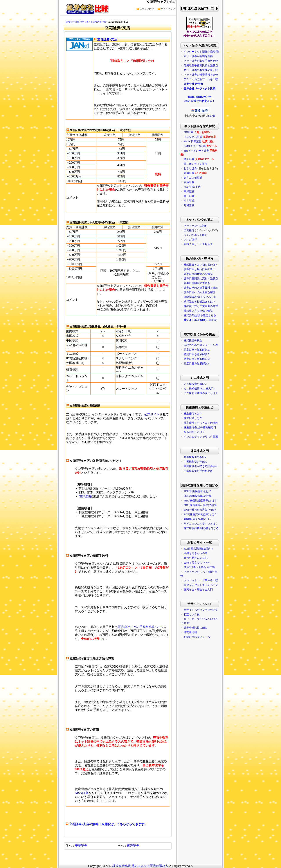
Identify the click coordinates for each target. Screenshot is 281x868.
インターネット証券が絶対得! (201, 52)
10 (182, 623)
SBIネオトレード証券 (196, 151)
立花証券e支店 (107, 39)
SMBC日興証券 (193, 141)
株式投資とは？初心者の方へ (201, 265)
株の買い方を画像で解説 (198, 311)
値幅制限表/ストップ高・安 (200, 297)
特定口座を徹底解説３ (197, 359)
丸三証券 (189, 196)
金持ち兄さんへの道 (196, 553)
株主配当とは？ (193, 418)
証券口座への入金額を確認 (200, 292)
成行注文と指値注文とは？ (200, 302)
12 (188, 623)
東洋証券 (133, 846)
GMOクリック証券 (195, 146)
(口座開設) (200, 320)
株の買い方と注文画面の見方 (201, 306)
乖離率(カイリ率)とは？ (198, 519)
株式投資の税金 (193, 340)
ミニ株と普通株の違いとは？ (201, 393)
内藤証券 (189, 173)
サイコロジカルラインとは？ (201, 524)
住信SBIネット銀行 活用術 (199, 567)
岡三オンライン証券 (196, 164)
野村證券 (189, 205)
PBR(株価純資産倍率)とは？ (200, 501)
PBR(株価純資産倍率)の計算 (200, 505)
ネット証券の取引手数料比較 (201, 61)
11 (185, 623)
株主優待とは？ (193, 414)
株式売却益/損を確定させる (200, 315)
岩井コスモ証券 (193, 178)
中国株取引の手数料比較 (198, 471)
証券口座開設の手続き (197, 283)
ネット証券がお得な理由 (198, 56)
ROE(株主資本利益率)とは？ (200, 514)
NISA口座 (85, 496)
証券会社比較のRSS (195, 628)
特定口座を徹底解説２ (197, 354)
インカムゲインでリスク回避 (201, 437)
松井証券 (189, 201)
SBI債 (212, 116)
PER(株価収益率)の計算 (198, 496)
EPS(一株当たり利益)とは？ (200, 510)
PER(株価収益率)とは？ (198, 491)
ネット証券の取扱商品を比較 (201, 70)
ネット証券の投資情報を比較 (201, 75)
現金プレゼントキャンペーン (201, 585)
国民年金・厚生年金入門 (198, 590)
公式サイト (152, 414)
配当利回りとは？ (194, 432)
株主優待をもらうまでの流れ (201, 423)
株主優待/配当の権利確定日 (200, 427)
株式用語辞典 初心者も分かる (201, 528)
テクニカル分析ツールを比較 (201, 79)
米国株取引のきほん (196, 457)
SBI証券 (188, 132)
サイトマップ (192, 619)
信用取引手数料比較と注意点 (201, 65)
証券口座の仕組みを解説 (198, 274)
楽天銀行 (189, 230)
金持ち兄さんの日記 (196, 558)
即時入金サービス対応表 (198, 244)
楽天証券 (189, 159)
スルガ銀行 (190, 240)
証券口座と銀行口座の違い (200, 269)
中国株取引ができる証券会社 (201, 466)
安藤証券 (81, 846)
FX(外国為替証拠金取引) (198, 549)
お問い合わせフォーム (197, 637)
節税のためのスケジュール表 (201, 345)
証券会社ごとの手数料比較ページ (141, 627)
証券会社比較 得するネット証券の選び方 (86, 22)
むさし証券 (190, 168)
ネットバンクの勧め (196, 226)
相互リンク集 (192, 615)
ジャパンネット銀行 (196, 235)
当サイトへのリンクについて (201, 610)
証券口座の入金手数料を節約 (201, 288)
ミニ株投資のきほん (196, 384)
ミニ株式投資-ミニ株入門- (199, 389)
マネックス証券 (193, 137)
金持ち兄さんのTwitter (197, 562)
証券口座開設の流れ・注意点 (201, 278)
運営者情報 (190, 632)
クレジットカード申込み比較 (201, 580)
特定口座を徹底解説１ (197, 350)
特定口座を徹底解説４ (197, 363)
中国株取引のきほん (196, 462)
